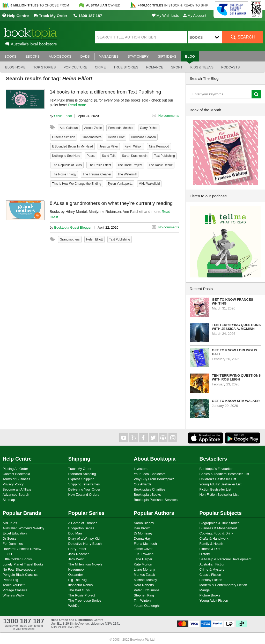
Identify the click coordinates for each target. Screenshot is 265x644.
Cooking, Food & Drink (216, 533)
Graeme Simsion (64, 137)
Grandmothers (91, 137)
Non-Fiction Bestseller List (219, 495)
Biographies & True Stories (220, 523)
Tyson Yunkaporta (120, 184)
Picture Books (210, 595)
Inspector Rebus (81, 585)
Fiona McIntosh (145, 544)
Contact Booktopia (16, 474)
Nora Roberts (144, 585)
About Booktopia (155, 459)
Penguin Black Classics (20, 575)
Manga (205, 590)
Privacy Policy (13, 484)
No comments (169, 116)
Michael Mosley (145, 580)
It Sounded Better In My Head (72, 146)
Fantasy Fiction (211, 580)
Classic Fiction (210, 575)
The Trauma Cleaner (97, 174)
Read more (77, 105)
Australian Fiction (212, 564)
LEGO (7, 554)
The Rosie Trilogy (64, 174)
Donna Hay (142, 538)
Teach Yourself (14, 585)
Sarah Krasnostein (135, 156)
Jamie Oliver (143, 549)
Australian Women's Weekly (23, 528)
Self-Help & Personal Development (226, 559)
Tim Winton (142, 600)
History (205, 554)
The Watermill (127, 174)
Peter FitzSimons (147, 590)
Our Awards (143, 484)
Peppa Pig (10, 580)
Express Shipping (81, 479)
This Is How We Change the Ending (77, 184)
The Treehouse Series (85, 600)
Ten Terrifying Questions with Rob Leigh (236, 377)
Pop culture (75, 67)
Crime (100, 67)
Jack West (76, 559)
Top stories (45, 67)
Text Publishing (164, 156)
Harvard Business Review (22, 549)
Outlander (76, 575)
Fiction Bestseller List (215, 489)
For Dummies (13, 544)
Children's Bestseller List (218, 479)
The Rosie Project (130, 165)
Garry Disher (149, 128)
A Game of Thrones (83, 523)
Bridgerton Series (81, 528)
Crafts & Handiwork (214, 538)
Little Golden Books (17, 559)
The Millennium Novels (85, 564)
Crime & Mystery (212, 569)
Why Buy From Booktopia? (154, 479)
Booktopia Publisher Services (156, 500)
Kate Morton (143, 564)
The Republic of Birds (67, 165)
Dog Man (75, 533)
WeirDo (74, 606)
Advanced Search (16, 495)
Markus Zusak (144, 575)
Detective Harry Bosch (85, 544)
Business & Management (218, 528)
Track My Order (50, 16)
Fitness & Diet (210, 549)
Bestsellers (213, 459)
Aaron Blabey (144, 523)
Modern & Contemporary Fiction (223, 585)
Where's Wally (13, 595)
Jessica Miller (109, 146)
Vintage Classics (15, 590)
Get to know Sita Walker (236, 401)
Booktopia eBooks (147, 495)
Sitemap (9, 500)
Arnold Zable (93, 128)
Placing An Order (15, 469)
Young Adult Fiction (214, 600)
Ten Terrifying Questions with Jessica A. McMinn (236, 327)
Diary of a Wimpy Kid (84, 538)
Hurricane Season (143, 137)
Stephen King (144, 595)
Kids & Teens (202, 67)
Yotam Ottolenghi (147, 606)
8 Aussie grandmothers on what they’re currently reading (111, 203)
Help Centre (15, 16)
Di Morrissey (143, 533)
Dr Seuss (9, 538)
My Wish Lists (165, 15)
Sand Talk (109, 156)
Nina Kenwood (159, 146)
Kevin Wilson (133, 146)
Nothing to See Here (66, 156)
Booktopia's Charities (150, 489)
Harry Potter (77, 549)
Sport (177, 67)
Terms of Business (16, 479)
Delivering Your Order (84, 489)
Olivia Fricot (63, 116)
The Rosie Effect (100, 165)
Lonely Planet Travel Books (23, 564)
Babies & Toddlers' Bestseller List (224, 474)
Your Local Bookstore (150, 474)
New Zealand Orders (84, 495)
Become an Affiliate (17, 489)
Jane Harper (143, 559)
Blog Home (15, 67)
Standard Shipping (82, 474)
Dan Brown (142, 528)
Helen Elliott (116, 137)
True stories (126, 67)
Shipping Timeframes (84, 484)
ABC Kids (10, 523)
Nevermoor (77, 569)
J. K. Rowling (144, 554)
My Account (195, 15)
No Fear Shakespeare (19, 569)
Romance (154, 67)
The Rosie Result (161, 165)
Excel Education (15, 533)
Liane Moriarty (144, 569)
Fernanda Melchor (121, 128)
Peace (91, 156)
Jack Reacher (79, 554)
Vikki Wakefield (149, 184)
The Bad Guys (79, 590)
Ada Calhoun (69, 128)
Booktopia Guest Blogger (73, 227)
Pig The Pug (78, 580)
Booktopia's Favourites (216, 469)
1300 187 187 (88, 16)
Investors (141, 469)
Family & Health (211, 544)
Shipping (79, 459)
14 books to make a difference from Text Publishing (105, 92)
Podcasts (231, 67)
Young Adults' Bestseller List (220, 484)
